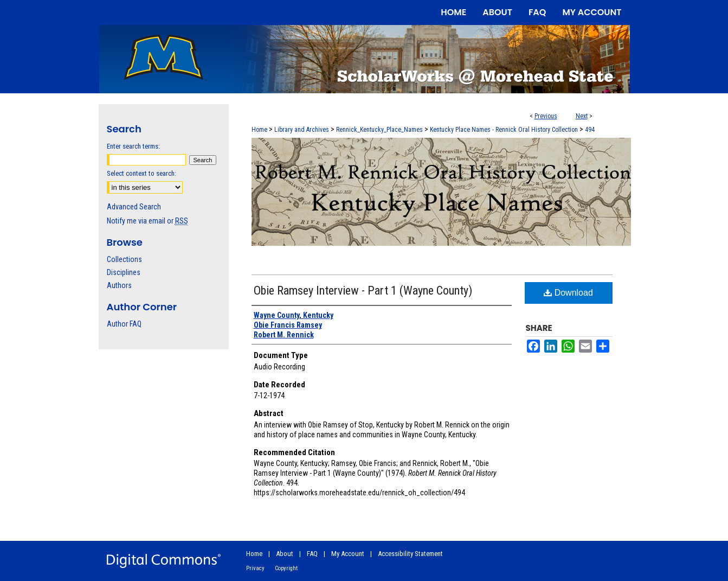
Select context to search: (141, 173)
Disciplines (124, 272)
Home (259, 130)
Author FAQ (124, 324)
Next (582, 116)
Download (568, 293)
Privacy (255, 568)
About (285, 554)
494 (590, 130)
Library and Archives (302, 130)
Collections (124, 259)
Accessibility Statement (410, 554)
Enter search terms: (133, 146)
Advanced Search (134, 207)
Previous (546, 116)
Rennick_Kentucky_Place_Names (379, 130)
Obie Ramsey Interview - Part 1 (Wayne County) (363, 290)
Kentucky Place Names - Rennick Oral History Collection (504, 130)
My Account (348, 554)
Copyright (286, 568)
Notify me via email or (147, 221)
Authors (119, 285)
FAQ (312, 554)
